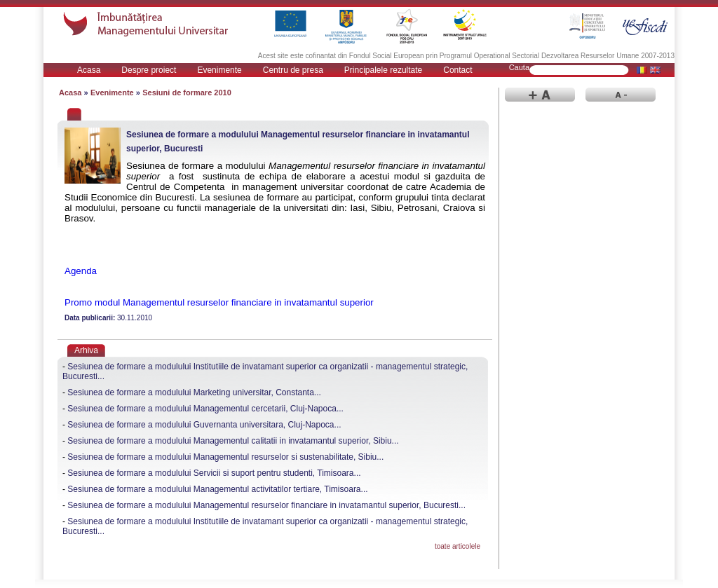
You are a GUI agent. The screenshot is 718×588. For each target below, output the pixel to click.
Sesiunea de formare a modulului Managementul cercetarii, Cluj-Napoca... (205, 409)
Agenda (81, 271)
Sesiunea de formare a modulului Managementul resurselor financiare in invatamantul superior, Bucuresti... (266, 505)
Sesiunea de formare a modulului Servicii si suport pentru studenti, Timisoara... (214, 473)
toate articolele (458, 546)
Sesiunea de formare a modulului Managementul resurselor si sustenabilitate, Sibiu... (225, 457)
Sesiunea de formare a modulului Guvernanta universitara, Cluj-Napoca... (204, 425)
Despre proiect (149, 70)
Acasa (89, 70)
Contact (458, 70)
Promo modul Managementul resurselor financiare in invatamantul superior (219, 302)
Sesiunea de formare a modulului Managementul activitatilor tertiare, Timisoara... (217, 489)
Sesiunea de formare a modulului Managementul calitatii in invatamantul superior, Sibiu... (233, 441)
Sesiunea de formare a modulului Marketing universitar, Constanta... (194, 392)
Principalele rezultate (383, 70)
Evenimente (219, 70)
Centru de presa (293, 70)
